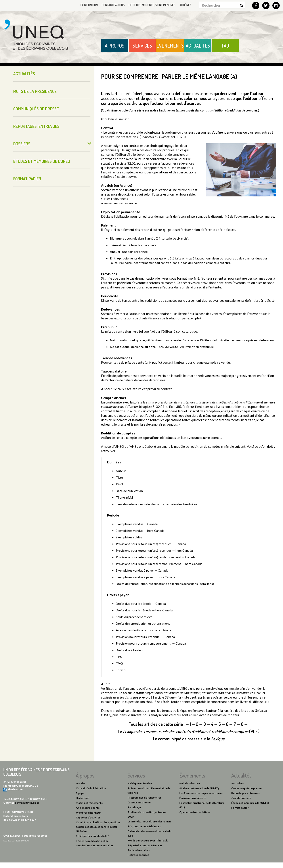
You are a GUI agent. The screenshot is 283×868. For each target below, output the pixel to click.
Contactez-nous (113, 5)
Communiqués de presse (36, 109)
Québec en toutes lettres (195, 812)
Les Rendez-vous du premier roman (149, 821)
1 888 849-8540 (38, 799)
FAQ (225, 46)
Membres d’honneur (88, 813)
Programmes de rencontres (144, 798)
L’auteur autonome (139, 802)
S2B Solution (23, 840)
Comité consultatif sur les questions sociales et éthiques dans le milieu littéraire (98, 827)
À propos (115, 46)
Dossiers (22, 144)
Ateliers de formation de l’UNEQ (199, 788)
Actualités (198, 46)
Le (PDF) (189, 731)
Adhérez (185, 5)
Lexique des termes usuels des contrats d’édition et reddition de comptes (208, 110)
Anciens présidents (88, 808)
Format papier (27, 179)
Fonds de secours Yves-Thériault (148, 840)
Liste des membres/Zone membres (152, 5)
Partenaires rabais (139, 850)
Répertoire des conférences (145, 845)
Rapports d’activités (88, 817)
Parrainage (134, 807)
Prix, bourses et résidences (144, 826)
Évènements (170, 46)
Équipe (80, 793)
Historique (82, 798)
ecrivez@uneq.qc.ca (27, 803)
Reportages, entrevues (36, 126)
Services (142, 46)
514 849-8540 (18, 799)
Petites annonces (138, 855)
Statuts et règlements (89, 803)
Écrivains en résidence (193, 798)
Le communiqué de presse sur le (189, 739)
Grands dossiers (241, 798)
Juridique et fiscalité (140, 783)
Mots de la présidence (35, 91)
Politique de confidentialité (92, 836)
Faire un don (89, 5)
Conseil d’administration (91, 788)
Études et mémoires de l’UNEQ (42, 161)
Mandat (80, 783)
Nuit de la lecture (190, 783)
